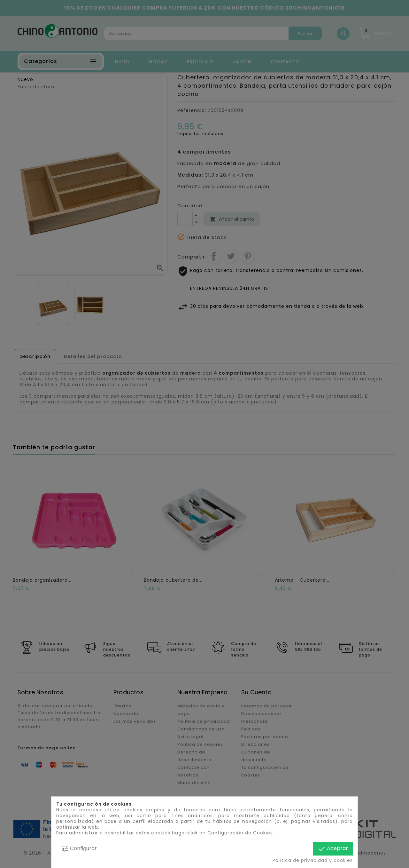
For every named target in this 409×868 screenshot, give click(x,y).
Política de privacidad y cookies (313, 860)
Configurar (79, 849)
